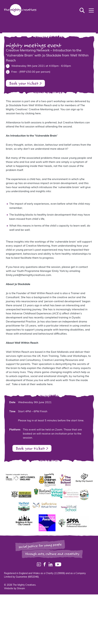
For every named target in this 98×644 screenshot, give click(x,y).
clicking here (33, 114)
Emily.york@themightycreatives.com (28, 275)
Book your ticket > (25, 83)
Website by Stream (14, 589)
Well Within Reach (40, 106)
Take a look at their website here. (33, 384)
